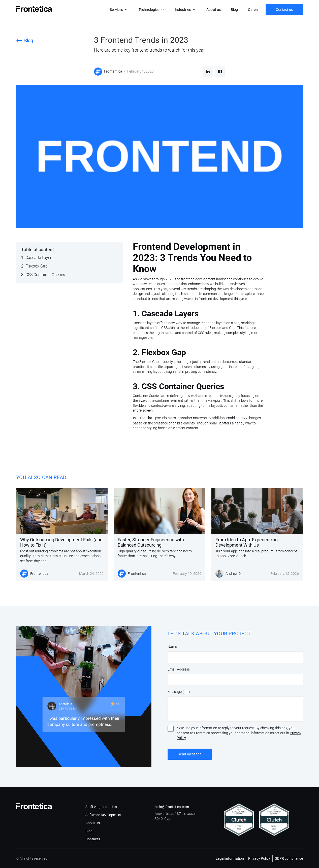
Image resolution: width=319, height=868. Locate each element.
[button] (119, 10)
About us (214, 10)
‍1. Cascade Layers (37, 258)
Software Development (103, 815)
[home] (34, 9)
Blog (234, 10)
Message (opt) (179, 692)
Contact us (284, 10)
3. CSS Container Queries (43, 275)
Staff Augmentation (101, 807)
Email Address (179, 669)
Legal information (230, 858)
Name (172, 647)
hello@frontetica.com (172, 807)
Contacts (93, 839)
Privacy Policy (259, 858)
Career (253, 10)
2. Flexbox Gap (34, 266)
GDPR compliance (289, 858)
